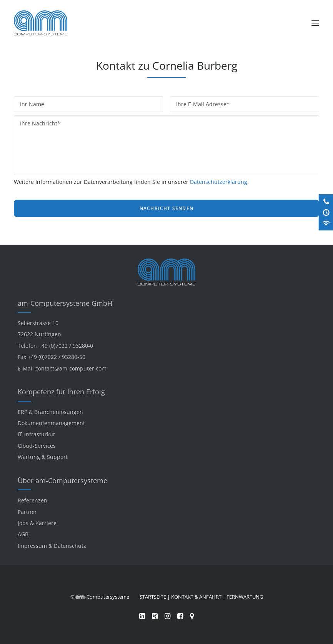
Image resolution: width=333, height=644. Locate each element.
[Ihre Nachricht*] (166, 145)
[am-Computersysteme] (41, 23)
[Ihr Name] (88, 104)
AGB (23, 534)
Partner (27, 512)
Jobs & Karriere (37, 523)
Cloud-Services (37, 446)
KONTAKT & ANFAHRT (196, 597)
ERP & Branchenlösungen (50, 412)
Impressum (32, 546)
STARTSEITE (153, 597)
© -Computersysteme (100, 597)
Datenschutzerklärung (219, 182)
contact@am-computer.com (71, 368)
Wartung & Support (43, 457)
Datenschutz (70, 546)
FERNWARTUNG (245, 597)
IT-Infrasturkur (37, 434)
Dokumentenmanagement (51, 423)
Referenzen (32, 500)
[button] (315, 23)
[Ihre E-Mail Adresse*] (245, 104)
